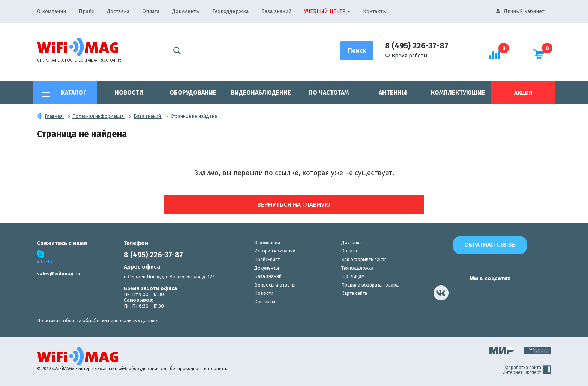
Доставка (118, 11)
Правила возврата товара (370, 285)
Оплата (151, 11)
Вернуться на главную (294, 205)
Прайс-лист (267, 259)
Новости (129, 92)
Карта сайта (354, 293)
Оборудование (193, 92)
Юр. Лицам (353, 276)
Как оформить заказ (364, 259)
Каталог (74, 92)
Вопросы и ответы (275, 285)
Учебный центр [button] (325, 11)
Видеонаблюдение (261, 92)
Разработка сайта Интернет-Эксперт (527, 370)
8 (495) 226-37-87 (417, 46)
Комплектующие (458, 92)
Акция (523, 93)
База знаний (276, 11)
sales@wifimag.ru (58, 274)
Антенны (393, 92)
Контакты (375, 11)
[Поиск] (357, 51)
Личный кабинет (524, 11)
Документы (186, 11)
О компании (51, 11)
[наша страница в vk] (441, 293)
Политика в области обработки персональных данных (97, 321)
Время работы (406, 56)
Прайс (86, 11)
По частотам (329, 92)
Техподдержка (231, 11)
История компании (275, 251)
